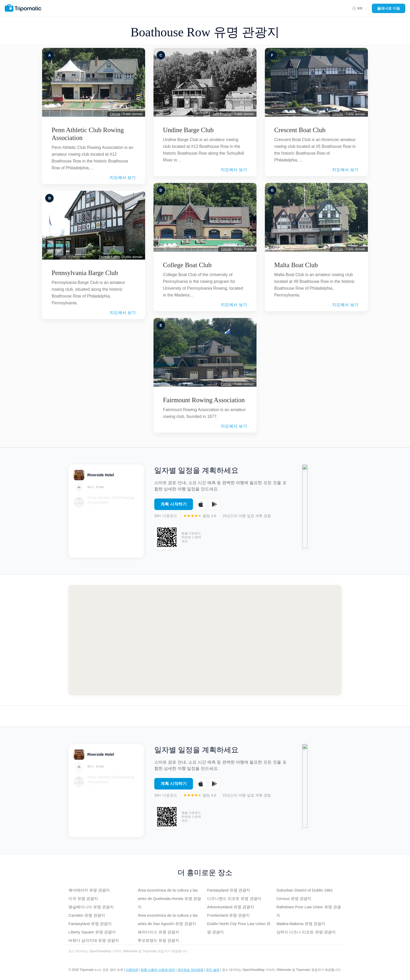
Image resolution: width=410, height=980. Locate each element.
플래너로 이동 (389, 8)
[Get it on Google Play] (214, 507)
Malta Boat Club (296, 265)
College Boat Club (187, 265)
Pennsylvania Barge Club (85, 273)
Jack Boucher (222, 114)
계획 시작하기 (174, 506)
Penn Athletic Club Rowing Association (88, 134)
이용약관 (132, 970)
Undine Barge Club (188, 130)
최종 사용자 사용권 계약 (158, 970)
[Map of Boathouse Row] (205, 640)
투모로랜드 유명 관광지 (158, 940)
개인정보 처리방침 (190, 970)
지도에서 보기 (123, 178)
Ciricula (115, 114)
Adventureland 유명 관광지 (231, 907)
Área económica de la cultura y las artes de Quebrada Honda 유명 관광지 (169, 898)
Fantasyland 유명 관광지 (90, 924)
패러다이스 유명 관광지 (158, 932)
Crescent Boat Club (300, 130)
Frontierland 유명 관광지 (228, 915)
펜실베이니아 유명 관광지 (91, 907)
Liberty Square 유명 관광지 (92, 932)
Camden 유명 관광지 (87, 915)
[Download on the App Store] (201, 507)
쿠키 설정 (212, 970)
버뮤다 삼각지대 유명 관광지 (94, 940)
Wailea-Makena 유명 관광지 (301, 924)
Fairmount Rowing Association (204, 400)
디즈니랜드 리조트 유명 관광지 (234, 898)
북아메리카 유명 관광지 (89, 890)
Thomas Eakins (109, 257)
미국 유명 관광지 (83, 898)
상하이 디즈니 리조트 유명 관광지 (306, 932)
